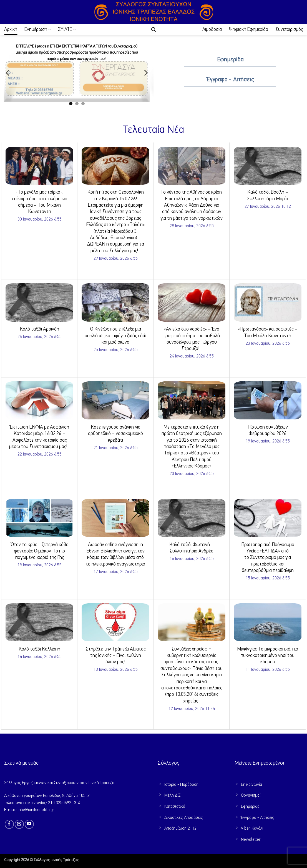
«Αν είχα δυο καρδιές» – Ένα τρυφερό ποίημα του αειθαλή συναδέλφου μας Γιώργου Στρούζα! (192, 339)
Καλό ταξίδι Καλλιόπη (39, 649)
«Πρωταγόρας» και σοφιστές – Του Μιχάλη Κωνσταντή (268, 332)
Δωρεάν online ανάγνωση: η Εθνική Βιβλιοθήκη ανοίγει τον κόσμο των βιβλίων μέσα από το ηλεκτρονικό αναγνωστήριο (115, 554)
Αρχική (11, 29)
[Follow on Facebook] (9, 824)
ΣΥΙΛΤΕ (67, 30)
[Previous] (8, 73)
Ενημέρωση (38, 30)
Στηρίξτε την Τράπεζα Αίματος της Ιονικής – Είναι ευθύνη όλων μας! (116, 656)
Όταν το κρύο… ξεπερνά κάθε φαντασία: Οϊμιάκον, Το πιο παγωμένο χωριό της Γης (40, 551)
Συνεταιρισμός (289, 29)
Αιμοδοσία (212, 29)
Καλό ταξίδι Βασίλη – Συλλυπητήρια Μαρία (268, 195)
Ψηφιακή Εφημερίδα (249, 29)
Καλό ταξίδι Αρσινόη (39, 329)
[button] (153, 30)
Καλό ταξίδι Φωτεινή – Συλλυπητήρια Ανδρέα (192, 548)
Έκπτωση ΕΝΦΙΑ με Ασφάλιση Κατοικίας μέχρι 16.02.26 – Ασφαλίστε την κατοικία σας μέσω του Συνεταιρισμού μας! (39, 437)
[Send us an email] (19, 824)
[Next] (145, 73)
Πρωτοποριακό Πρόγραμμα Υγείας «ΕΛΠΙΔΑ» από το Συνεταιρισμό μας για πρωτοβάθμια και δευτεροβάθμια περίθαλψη (268, 558)
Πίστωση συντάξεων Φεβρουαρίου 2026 (268, 430)
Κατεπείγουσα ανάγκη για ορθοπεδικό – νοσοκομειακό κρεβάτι (115, 434)
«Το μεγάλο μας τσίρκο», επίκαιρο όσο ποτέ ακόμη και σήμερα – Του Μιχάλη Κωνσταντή (40, 202)
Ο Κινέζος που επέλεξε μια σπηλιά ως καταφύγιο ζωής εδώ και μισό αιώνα (115, 336)
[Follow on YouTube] (29, 824)
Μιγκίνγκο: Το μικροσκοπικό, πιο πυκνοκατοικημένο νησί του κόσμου (268, 656)
